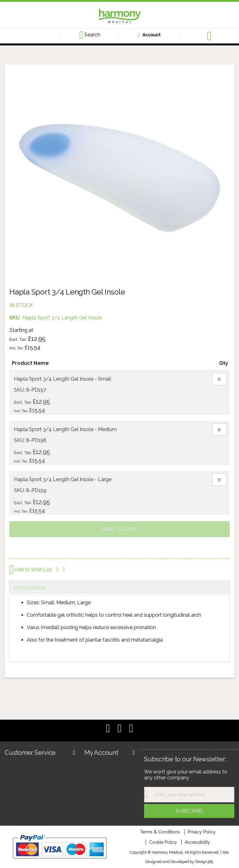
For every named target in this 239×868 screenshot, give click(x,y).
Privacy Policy (202, 832)
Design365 (204, 862)
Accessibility (197, 842)
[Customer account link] (149, 35)
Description (30, 587)
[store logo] (119, 17)
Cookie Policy (163, 842)
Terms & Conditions (160, 832)
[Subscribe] (189, 811)
